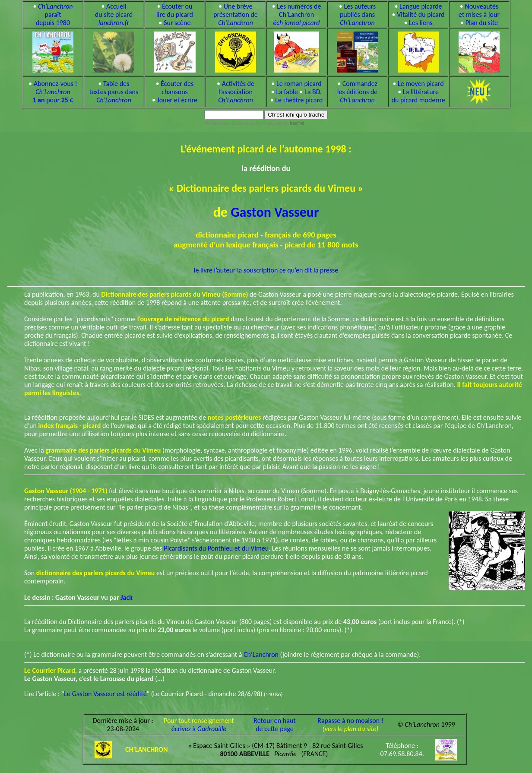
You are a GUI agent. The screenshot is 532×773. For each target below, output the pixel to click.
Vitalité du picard (421, 14)
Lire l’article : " (44, 694)
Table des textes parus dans (114, 92)
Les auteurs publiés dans (358, 14)
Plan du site (482, 23)
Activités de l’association (236, 92)
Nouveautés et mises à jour (479, 10)
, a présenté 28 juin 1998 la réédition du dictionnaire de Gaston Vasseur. (150, 670)
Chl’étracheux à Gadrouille (230, 123)
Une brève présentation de (236, 14)
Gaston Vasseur (275, 212)
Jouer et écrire (177, 100)
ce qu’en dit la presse (309, 270)
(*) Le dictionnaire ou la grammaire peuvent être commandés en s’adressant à (134, 654)
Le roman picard (299, 84)
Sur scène (177, 23)
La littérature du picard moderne (418, 96)
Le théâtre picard (299, 100)
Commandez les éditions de (358, 92)
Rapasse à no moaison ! (350, 721)
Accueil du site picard (114, 14)
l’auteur (225, 270)
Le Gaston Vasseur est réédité (105, 694)
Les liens (421, 23)
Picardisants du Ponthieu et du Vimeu (216, 548)
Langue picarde (421, 6)
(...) (94, 679)
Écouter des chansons (177, 88)
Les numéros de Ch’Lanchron (297, 14)
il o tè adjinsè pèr (280, 123)
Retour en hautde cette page (274, 725)
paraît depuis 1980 (54, 14)
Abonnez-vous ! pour (55, 92)
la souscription (257, 270)
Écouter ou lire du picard (175, 10)
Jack (127, 597)
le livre (203, 270)
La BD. (313, 92)
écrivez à (199, 729)
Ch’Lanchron (261, 654)
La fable (287, 92)
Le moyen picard (421, 84)
